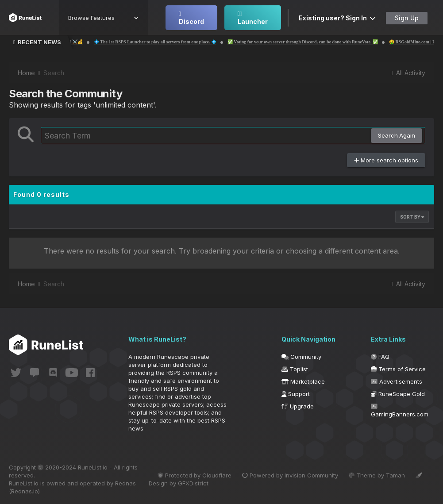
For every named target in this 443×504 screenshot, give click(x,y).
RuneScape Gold (398, 394)
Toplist (295, 369)
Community (301, 357)
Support (296, 394)
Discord (191, 18)
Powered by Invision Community (290, 475)
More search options (386, 160)
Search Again (397, 135)
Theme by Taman (377, 475)
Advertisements (397, 381)
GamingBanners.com (400, 411)
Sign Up (407, 18)
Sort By (412, 217)
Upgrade (298, 406)
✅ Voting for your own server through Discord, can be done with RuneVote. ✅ (333, 42)
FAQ (380, 357)
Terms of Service (398, 369)
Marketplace (303, 381)
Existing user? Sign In (337, 18)
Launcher (253, 18)
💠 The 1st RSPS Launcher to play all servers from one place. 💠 (185, 42)
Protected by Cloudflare (195, 475)
